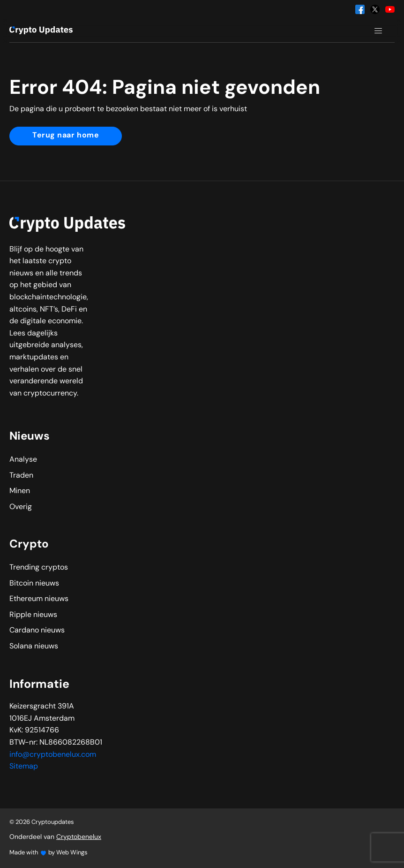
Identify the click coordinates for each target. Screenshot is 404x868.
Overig (21, 507)
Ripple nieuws (33, 615)
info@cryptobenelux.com (53, 755)
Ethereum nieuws (39, 599)
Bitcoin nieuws (34, 584)
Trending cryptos (39, 568)
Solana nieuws (34, 647)
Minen (20, 491)
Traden (21, 476)
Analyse (23, 460)
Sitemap (24, 767)
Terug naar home (66, 136)
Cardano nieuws (37, 631)
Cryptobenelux (79, 837)
